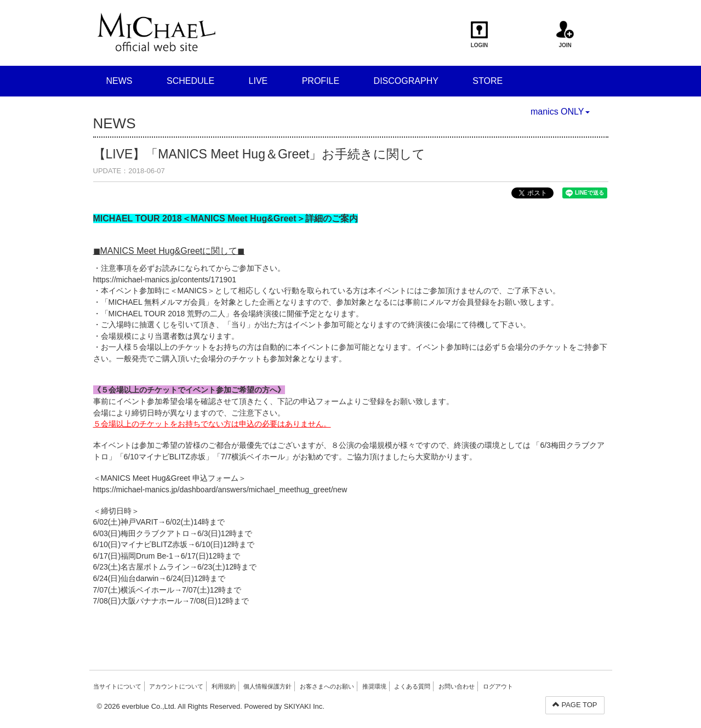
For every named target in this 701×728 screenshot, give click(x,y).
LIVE (258, 81)
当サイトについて (117, 686)
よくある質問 (412, 686)
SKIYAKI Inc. (304, 706)
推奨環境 (374, 686)
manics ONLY (560, 112)
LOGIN (479, 35)
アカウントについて (176, 686)
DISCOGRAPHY (406, 81)
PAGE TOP (575, 705)
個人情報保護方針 (267, 686)
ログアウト (498, 686)
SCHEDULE (190, 81)
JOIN (565, 35)
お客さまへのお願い (327, 686)
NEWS (119, 81)
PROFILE (321, 81)
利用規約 (224, 686)
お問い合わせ (457, 686)
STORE (488, 81)
